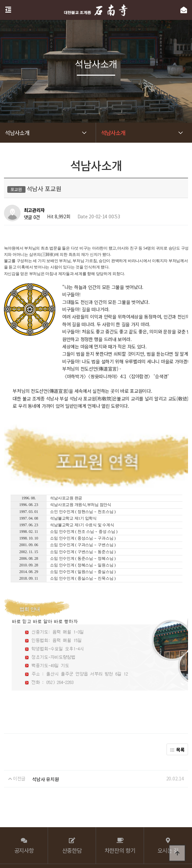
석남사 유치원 (45, 733)
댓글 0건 (32, 217)
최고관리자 (34, 210)
